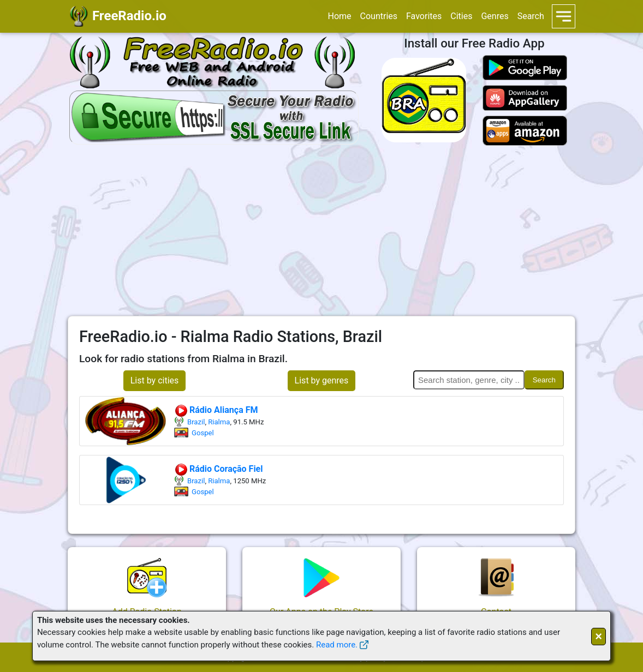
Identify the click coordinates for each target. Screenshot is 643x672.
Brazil (196, 422)
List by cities (155, 380)
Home (339, 16)
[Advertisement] (321, 231)
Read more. (337, 645)
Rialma (219, 422)
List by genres (322, 380)
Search (531, 16)
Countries (379, 16)
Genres (495, 16)
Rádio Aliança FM (216, 410)
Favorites (424, 16)
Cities (461, 16)
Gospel (203, 433)
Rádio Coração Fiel (219, 469)
